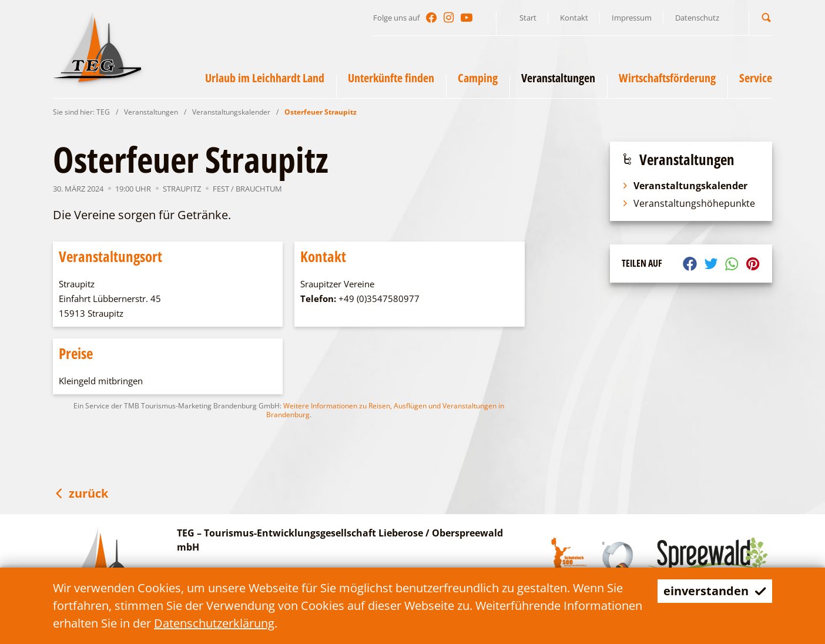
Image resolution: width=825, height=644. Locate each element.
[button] (766, 17)
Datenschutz (697, 18)
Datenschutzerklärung (214, 623)
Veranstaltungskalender (231, 112)
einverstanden (715, 591)
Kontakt (574, 18)
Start (528, 18)
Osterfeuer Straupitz (321, 112)
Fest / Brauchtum (247, 189)
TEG (103, 112)
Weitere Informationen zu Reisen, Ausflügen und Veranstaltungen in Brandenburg (385, 410)
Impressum (632, 18)
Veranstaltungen (151, 112)
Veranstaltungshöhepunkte (688, 203)
